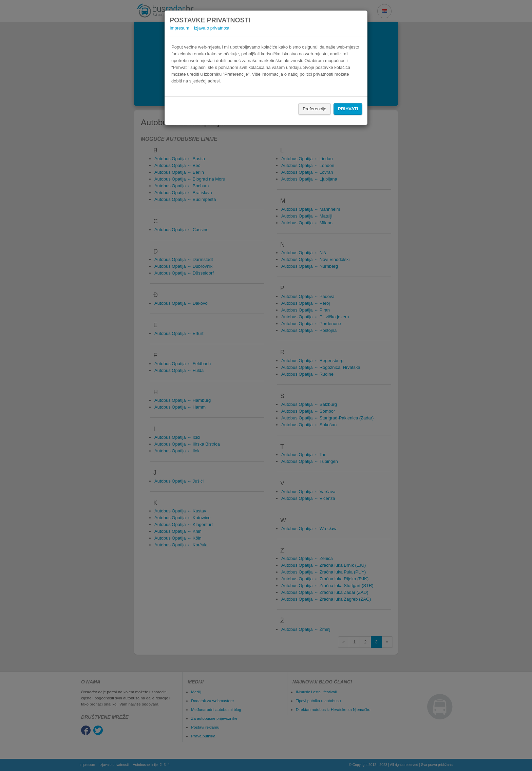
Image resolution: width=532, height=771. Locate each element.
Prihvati (348, 109)
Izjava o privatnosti (212, 28)
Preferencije (314, 109)
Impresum (179, 28)
